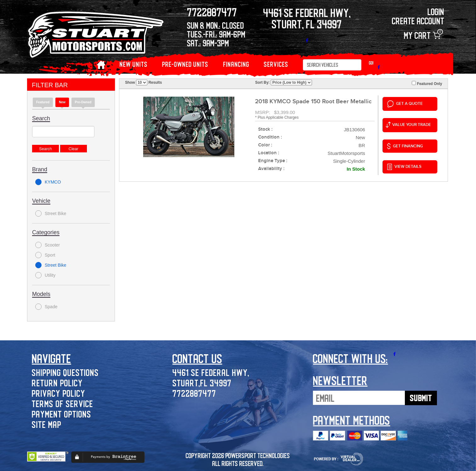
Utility (45, 275)
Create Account (418, 21)
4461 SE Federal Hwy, (211, 372)
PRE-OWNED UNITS (185, 64)
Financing (236, 64)
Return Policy (57, 383)
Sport (45, 255)
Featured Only (427, 83)
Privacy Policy (59, 393)
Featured (43, 102)
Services (276, 64)
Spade (46, 307)
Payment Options (62, 414)
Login (436, 11)
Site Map (47, 424)
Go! (371, 63)
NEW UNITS (134, 64)
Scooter (48, 245)
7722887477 (194, 393)
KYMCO (48, 182)
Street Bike (51, 213)
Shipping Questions (65, 372)
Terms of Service (62, 403)
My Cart (422, 35)
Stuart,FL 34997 (202, 383)
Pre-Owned (83, 102)
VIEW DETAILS (404, 167)
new (62, 102)
